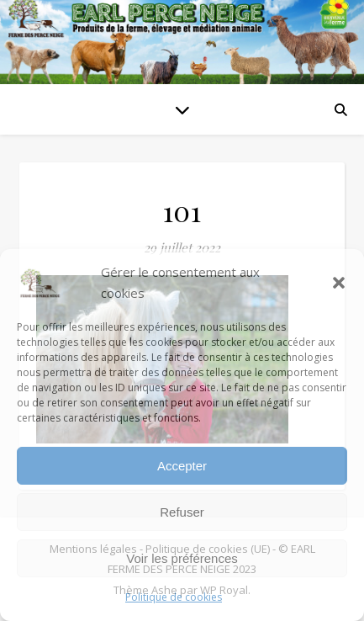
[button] (339, 283)
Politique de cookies (174, 597)
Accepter (182, 466)
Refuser (182, 512)
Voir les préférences (182, 558)
